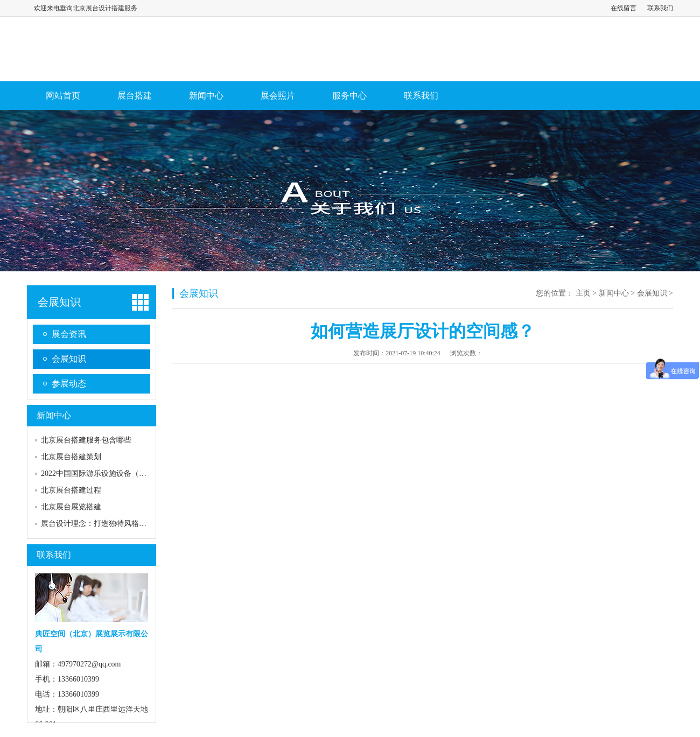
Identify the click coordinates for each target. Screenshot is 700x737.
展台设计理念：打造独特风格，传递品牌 (109, 524)
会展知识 (59, 302)
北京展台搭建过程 (71, 490)
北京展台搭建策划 (71, 457)
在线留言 (624, 8)
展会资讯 (69, 334)
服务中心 (349, 96)
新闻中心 (206, 96)
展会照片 (278, 96)
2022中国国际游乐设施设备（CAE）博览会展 (116, 473)
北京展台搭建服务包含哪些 (86, 440)
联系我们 (660, 8)
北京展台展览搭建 (71, 507)
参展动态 (69, 384)
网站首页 (63, 96)
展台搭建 (135, 96)
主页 (583, 293)
